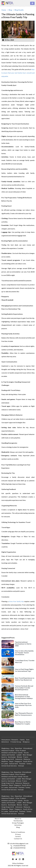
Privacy (18, 834)
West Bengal (28, 755)
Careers (18, 836)
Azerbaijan (12, 757)
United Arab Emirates (10, 766)
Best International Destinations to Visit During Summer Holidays (24, 696)
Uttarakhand (28, 748)
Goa (13, 748)
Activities (18, 825)
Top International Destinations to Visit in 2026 (23, 644)
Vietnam (22, 766)
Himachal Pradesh (8, 750)
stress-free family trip (16, 601)
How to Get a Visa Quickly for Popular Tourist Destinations (24, 653)
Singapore (19, 761)
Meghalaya (6, 748)
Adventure (6, 742)
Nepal (12, 761)
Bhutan (20, 757)
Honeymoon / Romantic (11, 740)
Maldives (5, 761)
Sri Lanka (5, 764)
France (26, 757)
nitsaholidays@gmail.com (19, 843)
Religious (27, 742)
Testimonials (18, 821)
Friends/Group (17, 742)
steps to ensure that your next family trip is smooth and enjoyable (18, 73)
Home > (5, 10)
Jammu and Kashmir (9, 755)
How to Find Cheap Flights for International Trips (24, 670)
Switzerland (14, 764)
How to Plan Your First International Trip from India (23, 705)
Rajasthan (19, 748)
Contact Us (18, 839)
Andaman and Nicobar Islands (13, 753)
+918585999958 (19, 846)
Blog (18, 827)
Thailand (23, 764)
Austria (5, 757)
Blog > (11, 10)
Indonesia (19, 759)
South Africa (28, 761)
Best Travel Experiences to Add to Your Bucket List (25, 679)
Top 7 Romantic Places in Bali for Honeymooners (24, 714)
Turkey (29, 764)
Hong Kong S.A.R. (8, 759)
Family (23, 740)
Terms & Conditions (18, 832)
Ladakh (20, 755)
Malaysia (27, 759)
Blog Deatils (19, 10)
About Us (18, 819)
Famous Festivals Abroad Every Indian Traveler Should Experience (24, 688)
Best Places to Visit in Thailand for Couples (23, 723)
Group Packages (18, 823)
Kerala (27, 753)
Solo (29, 740)
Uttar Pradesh (21, 750)
